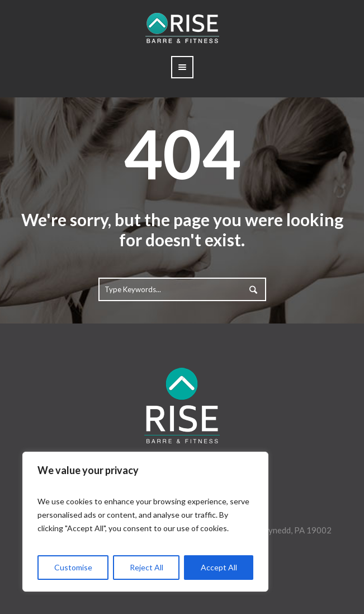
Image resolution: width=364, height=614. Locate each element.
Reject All (146, 567)
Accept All (219, 567)
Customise (73, 567)
